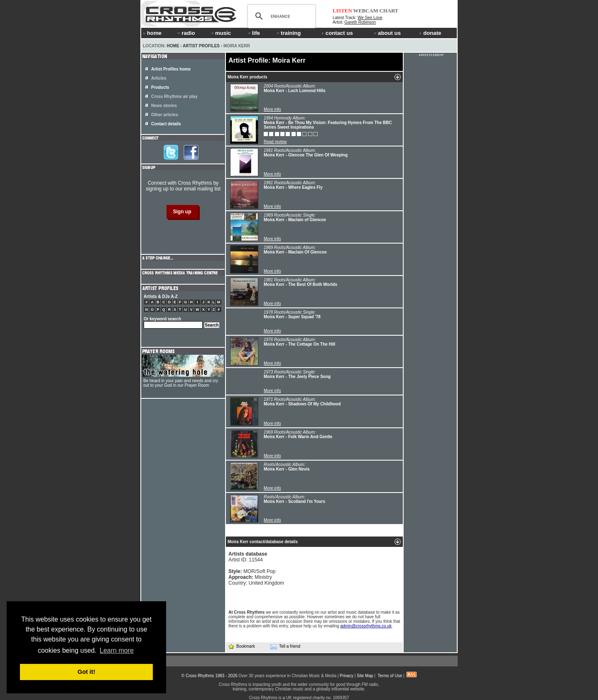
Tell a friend (285, 646)
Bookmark (241, 646)
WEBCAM (365, 11)
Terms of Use (390, 676)
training (288, 33)
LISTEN (342, 11)
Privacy (347, 676)
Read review (275, 142)
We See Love (370, 18)
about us (387, 33)
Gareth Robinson (360, 22)
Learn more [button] (117, 650)
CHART (389, 11)
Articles (159, 78)
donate (430, 33)
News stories (164, 106)
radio (186, 33)
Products (160, 87)
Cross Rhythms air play (174, 96)
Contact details (166, 124)
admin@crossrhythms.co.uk (366, 626)
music (221, 33)
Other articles (164, 115)
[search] (280, 16)
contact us (337, 33)
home (152, 33)
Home (173, 46)
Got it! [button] (86, 672)
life (254, 33)
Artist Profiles (201, 46)
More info (272, 109)
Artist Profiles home (171, 69)
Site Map (365, 676)
